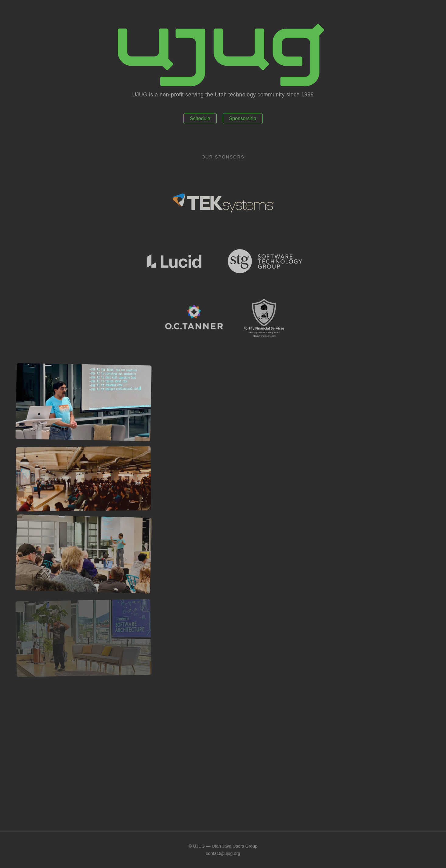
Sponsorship (243, 118)
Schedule (200, 118)
